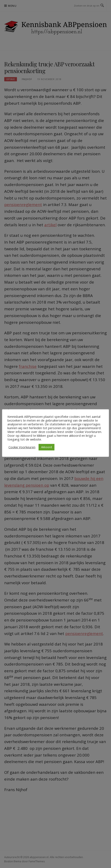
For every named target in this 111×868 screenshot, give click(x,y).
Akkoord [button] (46, 447)
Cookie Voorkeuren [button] (22, 447)
